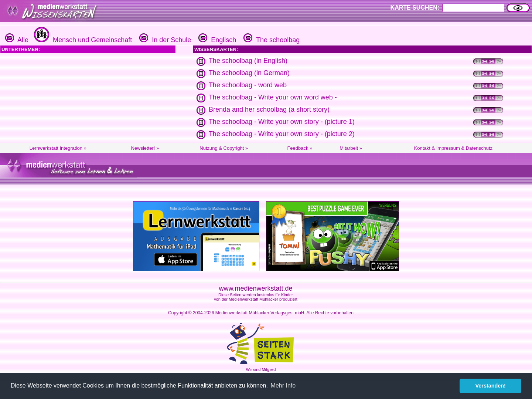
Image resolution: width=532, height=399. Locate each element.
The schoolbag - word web (248, 85)
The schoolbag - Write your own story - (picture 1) (282, 122)
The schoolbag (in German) (249, 73)
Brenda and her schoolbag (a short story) (269, 109)
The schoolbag (271, 40)
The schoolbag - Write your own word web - (273, 97)
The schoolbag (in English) (248, 61)
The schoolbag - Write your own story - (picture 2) (282, 134)
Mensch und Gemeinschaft (82, 40)
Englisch (216, 40)
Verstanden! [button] (491, 386)
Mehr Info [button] (283, 386)
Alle (17, 40)
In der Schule (164, 40)
